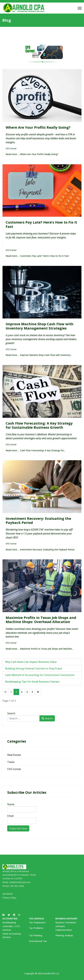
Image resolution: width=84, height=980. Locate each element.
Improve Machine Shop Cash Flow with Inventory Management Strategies (40, 326)
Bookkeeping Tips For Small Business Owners (32, 682)
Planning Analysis (64, 935)
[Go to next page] (32, 692)
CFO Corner (11, 148)
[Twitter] (9, 915)
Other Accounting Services (12, 935)
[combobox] (23, 718)
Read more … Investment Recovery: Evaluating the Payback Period (40, 550)
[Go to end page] (38, 692)
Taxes (11, 762)
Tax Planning (36, 935)
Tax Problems (36, 928)
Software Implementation (64, 928)
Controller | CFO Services (11, 928)
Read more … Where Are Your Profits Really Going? (32, 154)
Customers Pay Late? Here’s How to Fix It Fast (41, 224)
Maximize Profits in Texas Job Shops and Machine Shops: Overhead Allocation (41, 620)
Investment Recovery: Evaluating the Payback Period (38, 520)
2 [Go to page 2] (22, 692)
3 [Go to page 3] (27, 692)
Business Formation (66, 922)
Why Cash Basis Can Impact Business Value (31, 662)
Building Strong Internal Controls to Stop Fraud (33, 668)
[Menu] (80, 8)
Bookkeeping (9, 922)
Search (11, 713)
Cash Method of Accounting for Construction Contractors (40, 675)
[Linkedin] (14, 915)
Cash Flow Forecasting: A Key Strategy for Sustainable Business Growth (39, 425)
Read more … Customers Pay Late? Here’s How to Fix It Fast (37, 256)
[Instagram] (19, 915)
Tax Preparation (37, 922)
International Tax (38, 941)
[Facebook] (3, 915)
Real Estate (14, 755)
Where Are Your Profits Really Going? (38, 127)
